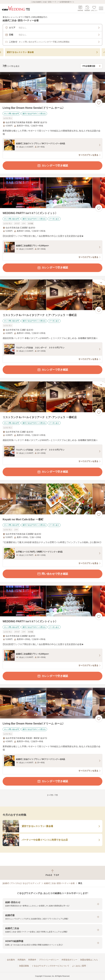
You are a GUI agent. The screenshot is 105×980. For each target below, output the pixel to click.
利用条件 (32, 960)
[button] (52, 904)
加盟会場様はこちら (89, 960)
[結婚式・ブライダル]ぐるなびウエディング (21, 883)
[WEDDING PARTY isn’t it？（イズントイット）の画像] (52, 193)
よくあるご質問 (79, 966)
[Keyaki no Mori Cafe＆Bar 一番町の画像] (52, 499)
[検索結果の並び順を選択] (91, 66)
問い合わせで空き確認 (52, 574)
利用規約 (22, 960)
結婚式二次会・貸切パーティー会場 (59, 883)
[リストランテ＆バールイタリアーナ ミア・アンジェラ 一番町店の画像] (52, 295)
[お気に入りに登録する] (99, 103)
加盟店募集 (24, 966)
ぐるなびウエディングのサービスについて (51, 966)
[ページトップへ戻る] (52, 873)
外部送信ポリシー (69, 960)
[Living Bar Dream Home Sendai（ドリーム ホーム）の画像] (52, 87)
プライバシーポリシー (49, 960)
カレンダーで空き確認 (52, 166)
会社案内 (11, 960)
